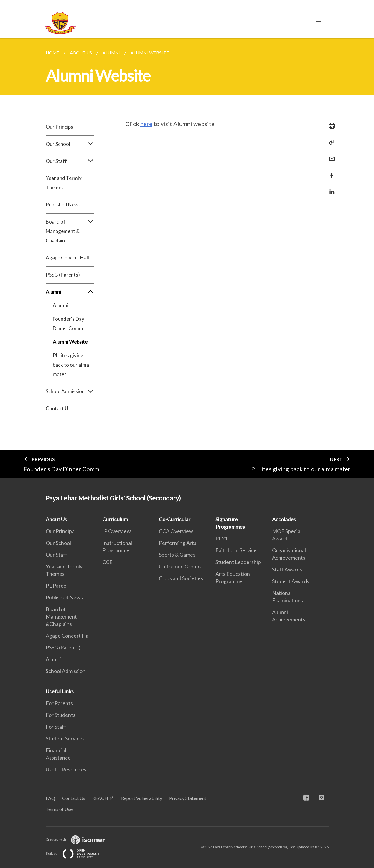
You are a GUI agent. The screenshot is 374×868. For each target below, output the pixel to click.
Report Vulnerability (142, 798)
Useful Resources (66, 769)
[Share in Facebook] (330, 172)
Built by (77, 853)
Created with (80, 839)
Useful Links (60, 691)
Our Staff (70, 161)
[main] (187, 258)
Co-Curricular (175, 519)
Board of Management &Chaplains (61, 616)
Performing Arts (178, 543)
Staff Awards (287, 569)
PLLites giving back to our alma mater (71, 365)
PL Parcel (57, 586)
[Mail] (330, 155)
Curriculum (115, 519)
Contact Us (58, 408)
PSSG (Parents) (63, 275)
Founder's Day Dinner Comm (69, 324)
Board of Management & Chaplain (70, 231)
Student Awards (291, 581)
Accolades (284, 519)
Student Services (65, 738)
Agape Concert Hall (67, 258)
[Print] (330, 126)
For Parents (59, 703)
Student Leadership (238, 562)
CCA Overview (176, 531)
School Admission (70, 391)
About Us (56, 519)
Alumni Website (70, 342)
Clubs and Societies (181, 578)
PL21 (221, 538)
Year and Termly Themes (64, 183)
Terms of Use (59, 809)
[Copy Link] (330, 142)
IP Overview (117, 531)
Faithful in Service (236, 550)
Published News (63, 205)
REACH (100, 798)
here (146, 124)
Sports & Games (177, 555)
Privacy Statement (188, 798)
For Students (61, 715)
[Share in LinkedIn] (330, 188)
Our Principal (60, 127)
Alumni (70, 292)
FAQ (50, 798)
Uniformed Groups (180, 566)
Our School (70, 144)
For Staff (56, 727)
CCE (107, 562)
